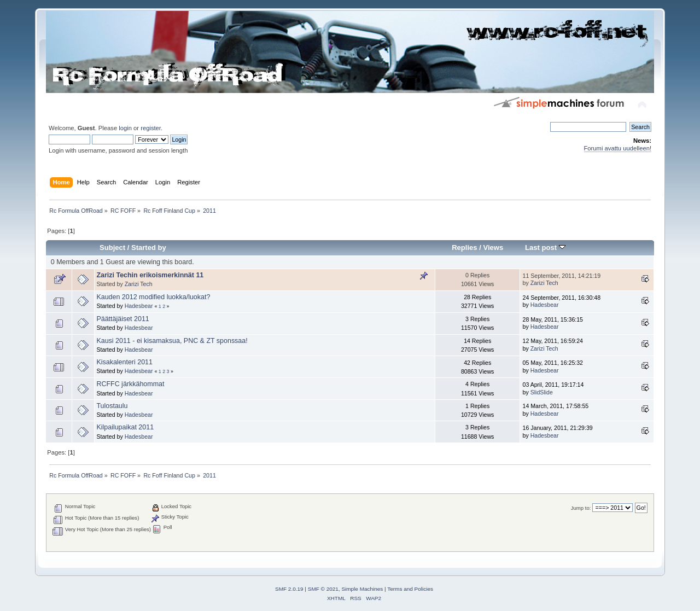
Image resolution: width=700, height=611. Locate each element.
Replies (464, 248)
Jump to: (581, 508)
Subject (112, 248)
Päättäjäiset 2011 (122, 319)
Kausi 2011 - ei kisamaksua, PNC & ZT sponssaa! (172, 341)
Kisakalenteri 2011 (124, 362)
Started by (149, 248)
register (151, 128)
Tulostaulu (112, 406)
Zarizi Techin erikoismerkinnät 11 (150, 275)
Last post (545, 248)
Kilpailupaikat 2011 (125, 427)
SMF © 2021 (323, 589)
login (125, 128)
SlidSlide (542, 392)
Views (493, 248)
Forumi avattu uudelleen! (618, 148)
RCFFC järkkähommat (130, 384)
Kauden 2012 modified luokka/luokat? (153, 297)
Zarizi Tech (139, 284)
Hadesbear (139, 306)
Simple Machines (362, 589)
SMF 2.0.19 (289, 589)
